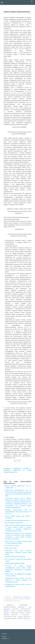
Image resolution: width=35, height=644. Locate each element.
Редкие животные (24, 617)
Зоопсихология (25, 609)
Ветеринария (24, 605)
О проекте (4, 634)
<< (15, 461)
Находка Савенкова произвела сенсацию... (18, 520)
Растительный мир (10, 617)
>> (19, 461)
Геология (15, 609)
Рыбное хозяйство (25, 599)
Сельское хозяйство (10, 618)
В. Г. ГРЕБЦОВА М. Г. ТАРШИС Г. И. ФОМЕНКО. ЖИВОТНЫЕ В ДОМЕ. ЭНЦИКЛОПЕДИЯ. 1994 (18, 470)
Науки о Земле (25, 613)
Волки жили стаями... (11, 548)
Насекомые (14, 613)
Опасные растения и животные (16, 615)
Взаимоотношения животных (14, 607)
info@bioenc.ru (5, 638)
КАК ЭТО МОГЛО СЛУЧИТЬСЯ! (14, 523)
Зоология (8, 597)
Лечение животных (24, 611)
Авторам (4, 637)
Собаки (20, 618)
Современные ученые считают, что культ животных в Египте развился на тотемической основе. (18, 580)
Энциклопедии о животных (12, 601)
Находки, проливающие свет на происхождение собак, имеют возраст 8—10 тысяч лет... (18, 512)
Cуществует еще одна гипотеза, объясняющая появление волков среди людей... (18, 552)
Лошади (6, 613)
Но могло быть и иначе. (12, 546)
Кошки (13, 611)
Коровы (6, 611)
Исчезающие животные (11, 599)
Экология (26, 618)
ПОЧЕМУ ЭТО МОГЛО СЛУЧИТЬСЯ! (15, 557)
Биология (10, 605)
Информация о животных (22, 597)
